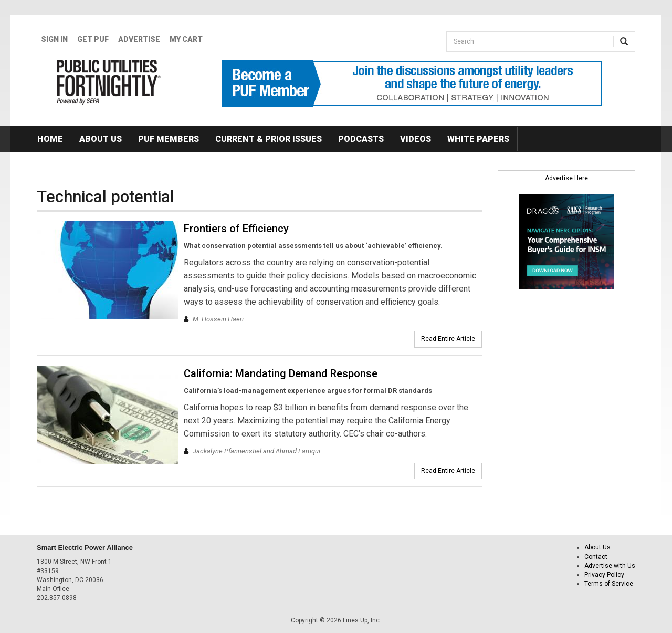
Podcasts (361, 139)
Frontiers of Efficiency (236, 229)
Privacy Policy (604, 575)
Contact (596, 557)
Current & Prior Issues (269, 139)
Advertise (139, 39)
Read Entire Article (448, 339)
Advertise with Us (610, 566)
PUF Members (169, 139)
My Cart (186, 39)
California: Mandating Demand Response (281, 373)
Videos (416, 139)
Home (50, 139)
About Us (101, 139)
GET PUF (93, 39)
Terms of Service (609, 584)
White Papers (478, 139)
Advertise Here (566, 178)
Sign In (54, 39)
